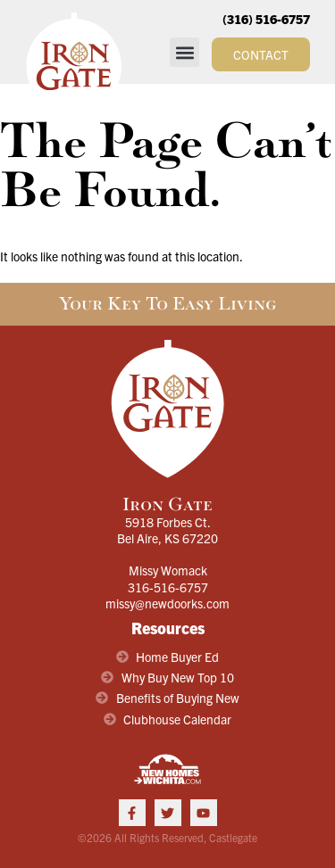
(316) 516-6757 (266, 19)
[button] (184, 52)
